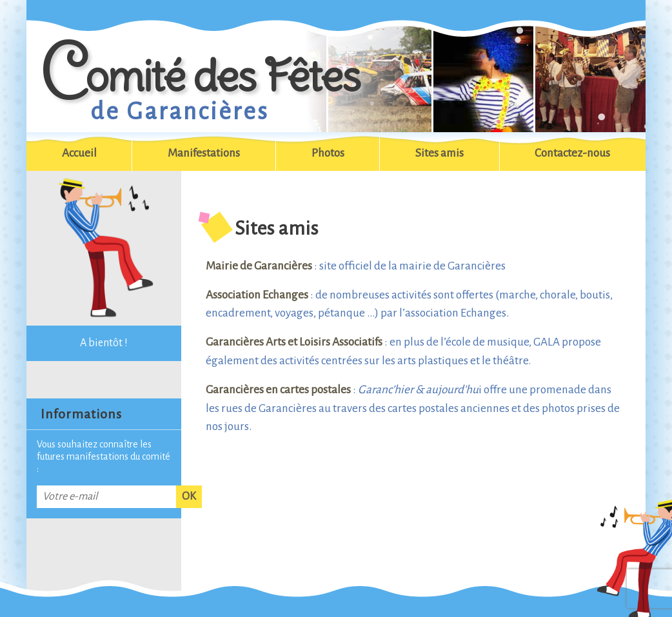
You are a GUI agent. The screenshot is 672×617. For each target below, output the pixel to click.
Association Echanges (257, 295)
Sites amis (440, 153)
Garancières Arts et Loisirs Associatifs (294, 342)
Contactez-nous (572, 153)
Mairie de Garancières (259, 266)
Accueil (79, 153)
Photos (328, 153)
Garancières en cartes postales (278, 390)
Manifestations (204, 153)
